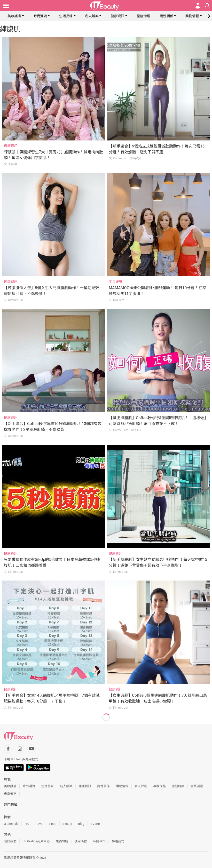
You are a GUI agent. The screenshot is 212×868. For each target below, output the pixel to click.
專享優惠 (10, 794)
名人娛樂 (92, 16)
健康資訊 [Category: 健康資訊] (11, 146)
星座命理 (143, 16)
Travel (39, 824)
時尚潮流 (40, 16)
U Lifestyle (11, 824)
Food (53, 824)
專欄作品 (159, 786)
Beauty (67, 824)
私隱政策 (99, 841)
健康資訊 (118, 16)
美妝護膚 (14, 16)
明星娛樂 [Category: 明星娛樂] (116, 282)
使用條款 (81, 841)
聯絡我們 (118, 841)
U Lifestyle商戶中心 (36, 841)
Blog (81, 824)
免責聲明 (62, 841)
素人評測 (141, 786)
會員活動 (197, 786)
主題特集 (178, 786)
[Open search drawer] (207, 6)
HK (27, 824)
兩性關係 (166, 16)
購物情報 (192, 16)
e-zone (95, 824)
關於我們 (10, 841)
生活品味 (66, 16)
